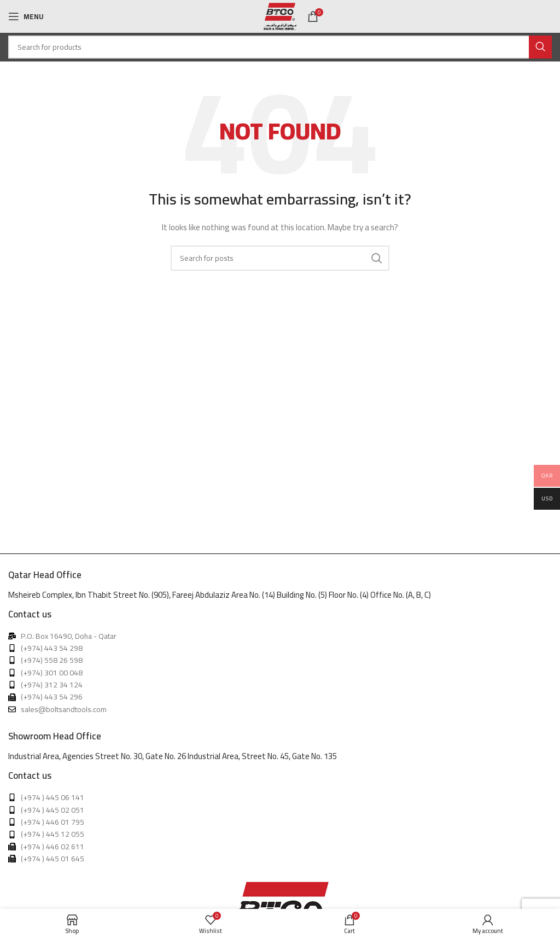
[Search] (280, 47)
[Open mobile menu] (26, 16)
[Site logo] (280, 16)
